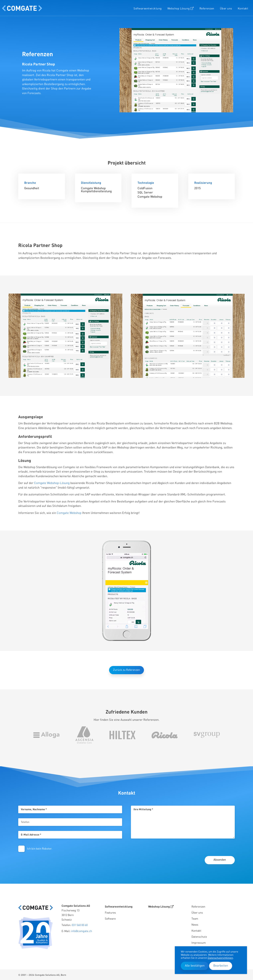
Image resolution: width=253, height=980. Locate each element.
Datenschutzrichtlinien (220, 958)
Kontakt (243, 9)
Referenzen (207, 9)
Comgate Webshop (69, 513)
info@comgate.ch (81, 931)
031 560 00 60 (80, 925)
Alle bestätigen (195, 966)
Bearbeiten (221, 966)
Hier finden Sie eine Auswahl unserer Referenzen (126, 720)
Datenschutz (199, 937)
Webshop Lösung (181, 9)
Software (110, 919)
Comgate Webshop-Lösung (52, 483)
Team (195, 919)
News (195, 925)
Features (110, 913)
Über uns (226, 9)
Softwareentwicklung (148, 9)
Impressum (199, 943)
